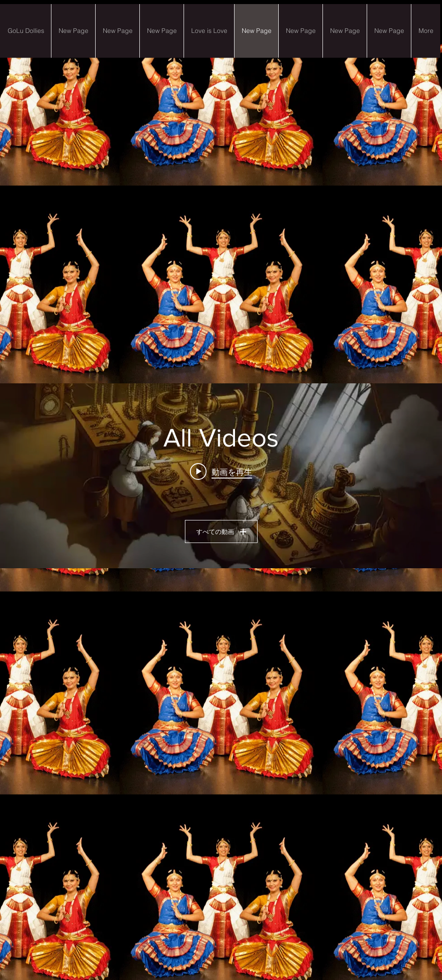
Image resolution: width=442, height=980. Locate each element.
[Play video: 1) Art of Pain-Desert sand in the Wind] (221, 472)
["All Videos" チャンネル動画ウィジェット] (221, 476)
